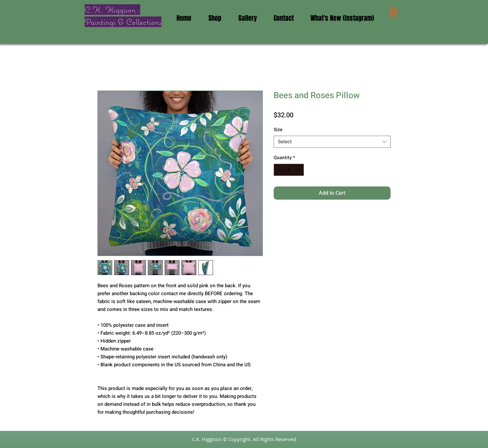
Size (278, 130)
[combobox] (332, 142)
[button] (393, 11)
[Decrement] (279, 170)
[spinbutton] (289, 170)
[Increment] (299, 170)
